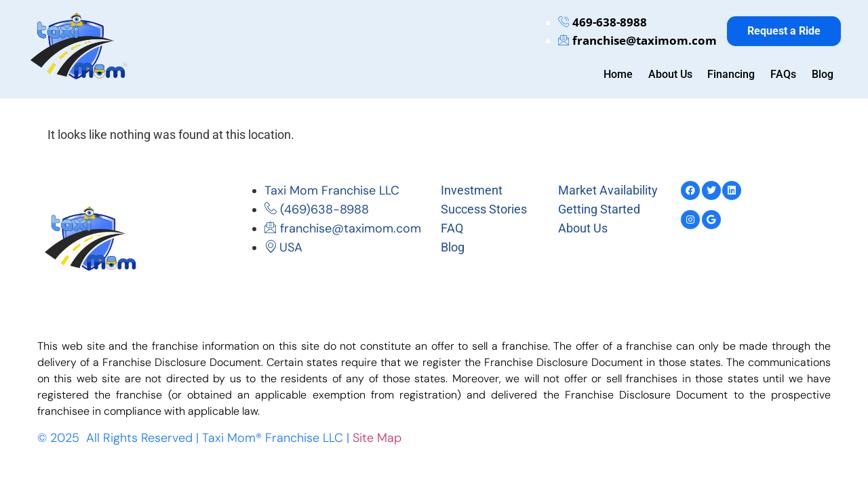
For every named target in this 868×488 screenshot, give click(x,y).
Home (620, 74)
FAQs (784, 74)
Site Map (377, 438)
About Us (672, 74)
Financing (732, 74)
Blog (823, 74)
